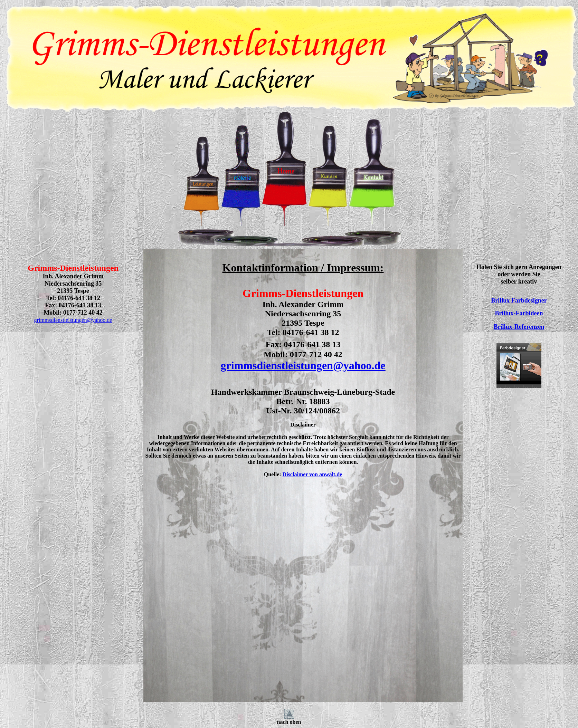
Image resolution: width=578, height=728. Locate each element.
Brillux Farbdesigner (519, 300)
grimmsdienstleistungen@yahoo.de (73, 320)
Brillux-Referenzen (519, 327)
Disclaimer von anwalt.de (312, 474)
